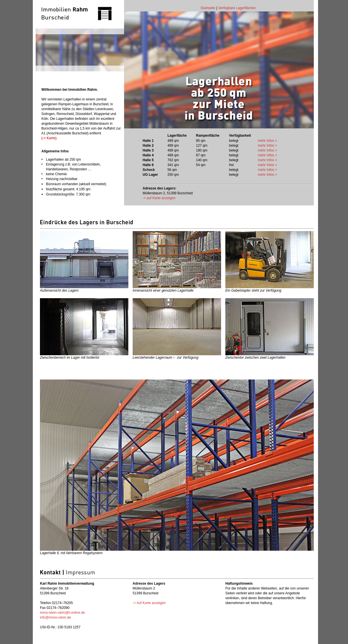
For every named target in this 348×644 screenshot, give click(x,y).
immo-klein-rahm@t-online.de (62, 613)
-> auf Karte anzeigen (159, 198)
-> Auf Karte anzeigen (149, 603)
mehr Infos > (267, 141)
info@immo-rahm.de (55, 617)
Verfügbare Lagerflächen (237, 8)
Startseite (208, 8)
